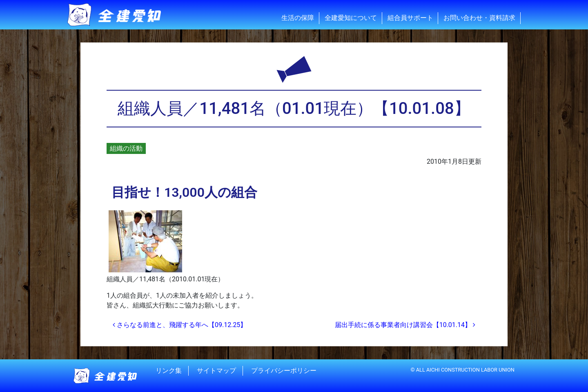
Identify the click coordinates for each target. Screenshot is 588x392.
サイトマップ (216, 371)
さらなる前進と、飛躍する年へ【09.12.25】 (180, 325)
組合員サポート (410, 18)
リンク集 (169, 371)
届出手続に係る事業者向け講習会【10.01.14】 (405, 325)
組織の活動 (126, 148)
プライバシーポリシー (284, 371)
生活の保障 (298, 18)
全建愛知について (351, 18)
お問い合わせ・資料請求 (479, 18)
